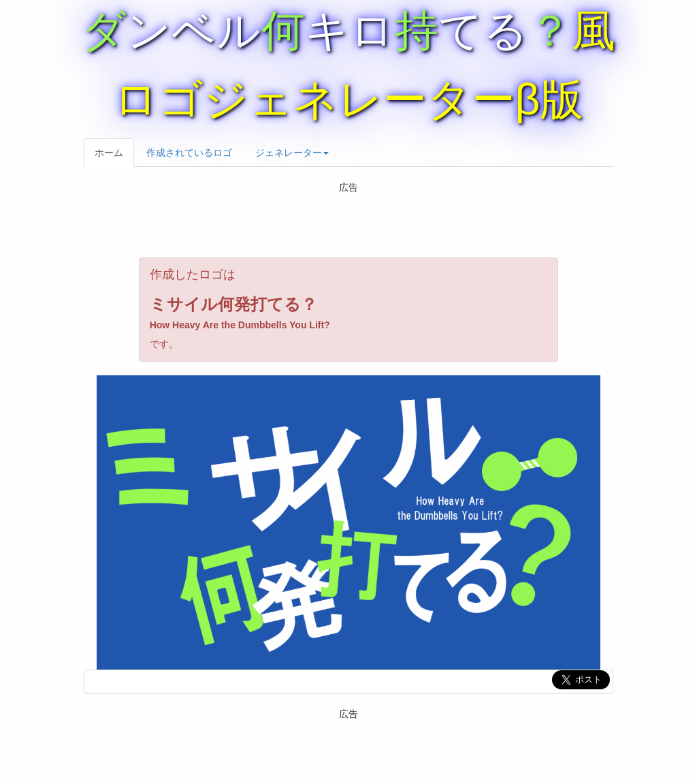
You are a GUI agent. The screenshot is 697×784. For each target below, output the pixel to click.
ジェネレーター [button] (292, 153)
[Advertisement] (348, 223)
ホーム (109, 153)
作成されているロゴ (189, 153)
